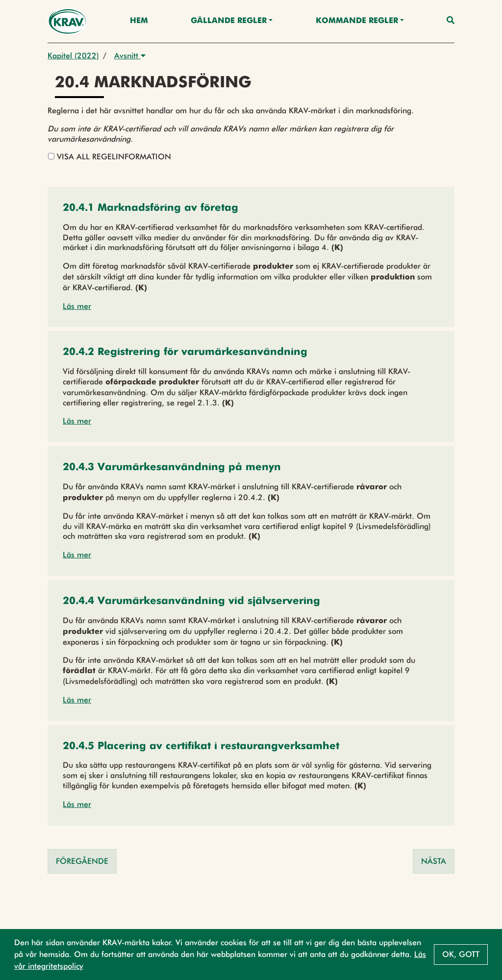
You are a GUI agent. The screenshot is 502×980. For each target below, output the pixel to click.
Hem (139, 21)
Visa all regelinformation (110, 157)
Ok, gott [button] (461, 954)
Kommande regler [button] (357, 21)
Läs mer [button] (77, 306)
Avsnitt (130, 56)
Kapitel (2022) (73, 56)
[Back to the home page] (67, 21)
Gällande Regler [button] (229, 21)
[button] (151, 209)
